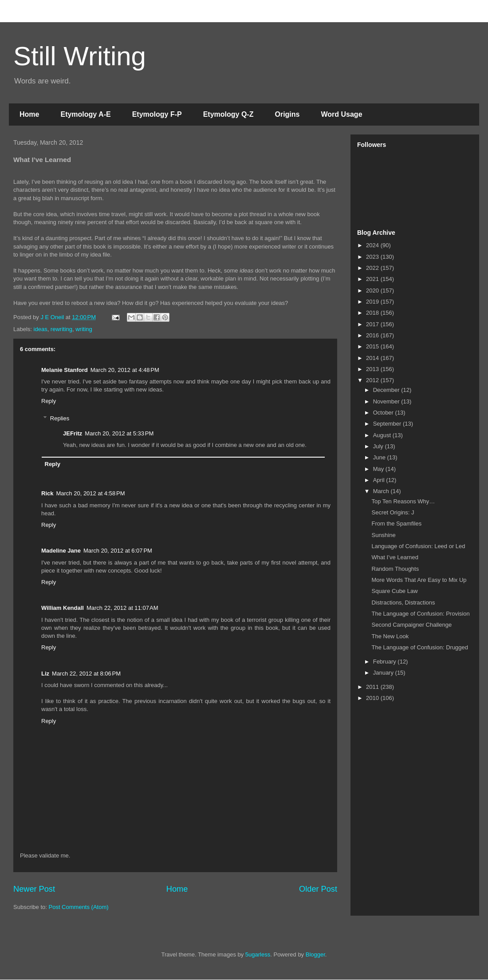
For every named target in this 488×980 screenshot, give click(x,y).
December (387, 390)
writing (84, 329)
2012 (373, 380)
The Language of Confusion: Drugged (420, 647)
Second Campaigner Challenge (411, 625)
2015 (373, 346)
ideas (41, 329)
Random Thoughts (395, 569)
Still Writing (80, 56)
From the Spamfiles (396, 524)
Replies (60, 418)
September (388, 424)
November (387, 401)
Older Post (318, 889)
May (379, 469)
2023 (373, 257)
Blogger (315, 954)
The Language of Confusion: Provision (420, 614)
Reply (49, 401)
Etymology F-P (157, 114)
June (380, 457)
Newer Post (34, 889)
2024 (373, 245)
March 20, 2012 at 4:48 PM (125, 370)
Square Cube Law (394, 591)
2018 (373, 313)
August (383, 435)
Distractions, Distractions (403, 603)
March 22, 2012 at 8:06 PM (86, 674)
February (386, 662)
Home (29, 114)
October (384, 413)
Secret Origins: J (393, 512)
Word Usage (341, 114)
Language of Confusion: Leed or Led (418, 546)
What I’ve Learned (395, 557)
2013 (373, 369)
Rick (47, 493)
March (382, 491)
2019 (373, 302)
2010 (373, 698)
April (380, 480)
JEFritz (73, 433)
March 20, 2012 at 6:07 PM (118, 551)
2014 (373, 358)
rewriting (61, 329)
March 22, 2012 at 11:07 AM (122, 608)
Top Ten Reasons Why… (403, 501)
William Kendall (63, 608)
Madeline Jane (61, 551)
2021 (373, 279)
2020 (373, 290)
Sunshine (383, 535)
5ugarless (258, 954)
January (384, 673)
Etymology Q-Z (228, 114)
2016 (373, 335)
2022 (373, 268)
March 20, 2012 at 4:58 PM (90, 493)
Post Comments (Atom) (79, 907)
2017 (373, 324)
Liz (45, 674)
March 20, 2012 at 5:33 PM (119, 433)
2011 (373, 687)
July (379, 446)
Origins (287, 114)
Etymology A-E (85, 114)
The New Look (390, 636)
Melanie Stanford (65, 370)
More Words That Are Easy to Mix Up (419, 580)
